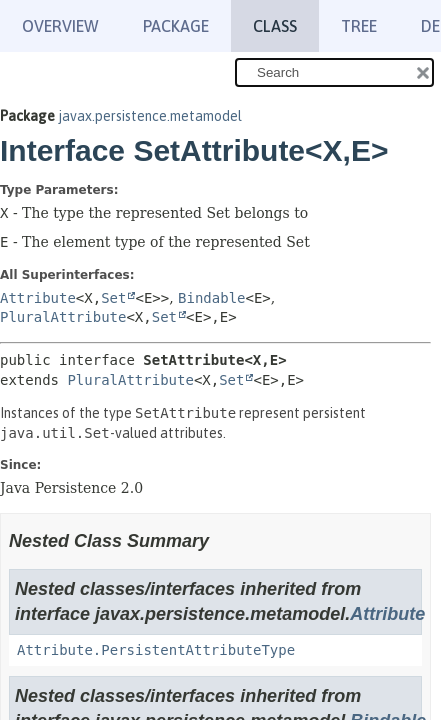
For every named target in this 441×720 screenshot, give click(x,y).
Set (113, 298)
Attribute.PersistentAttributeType (156, 650)
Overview (60, 26)
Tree (359, 26)
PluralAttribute (63, 317)
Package (176, 26)
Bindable (211, 298)
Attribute (38, 298)
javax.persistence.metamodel (150, 116)
